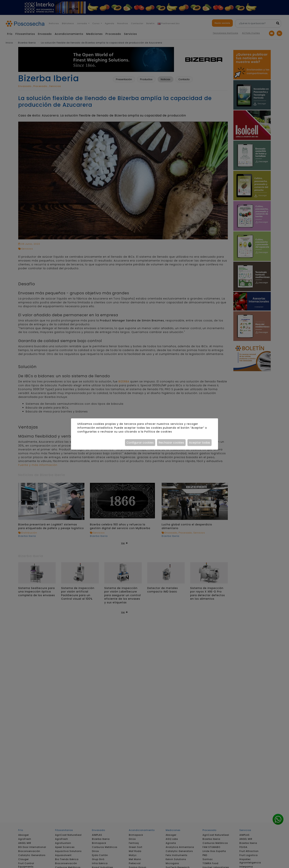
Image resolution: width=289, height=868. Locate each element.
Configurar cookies (140, 443)
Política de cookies (158, 432)
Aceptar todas (200, 443)
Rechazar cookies (171, 443)
